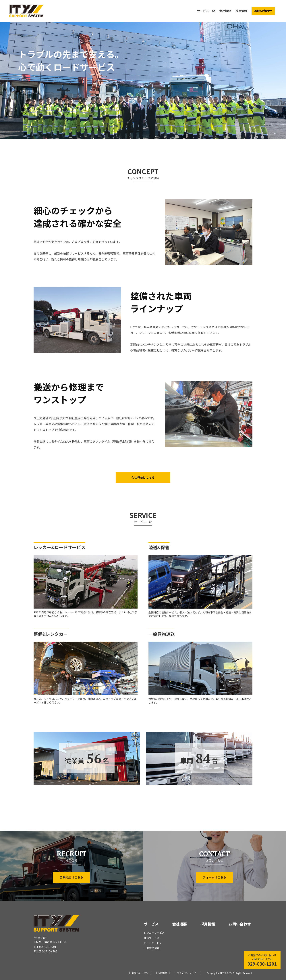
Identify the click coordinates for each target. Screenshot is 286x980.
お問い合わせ (263, 11)
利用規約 (163, 973)
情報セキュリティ (140, 973)
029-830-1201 (48, 947)
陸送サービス (152, 938)
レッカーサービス (154, 933)
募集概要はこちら (71, 877)
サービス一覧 (206, 11)
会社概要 (225, 11)
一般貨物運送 (152, 948)
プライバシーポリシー (188, 973)
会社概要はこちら (143, 477)
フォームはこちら (214, 877)
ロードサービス (153, 943)
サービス (151, 924)
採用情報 (241, 11)
